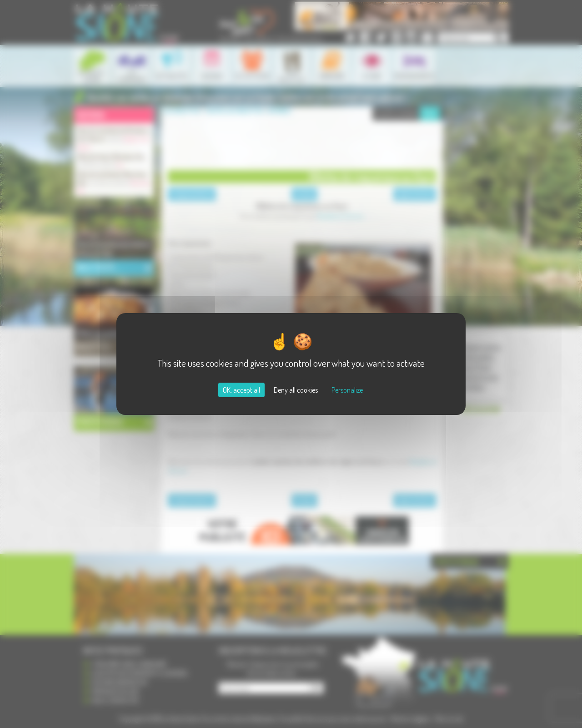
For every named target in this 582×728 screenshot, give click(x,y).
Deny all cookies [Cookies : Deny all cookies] (296, 390)
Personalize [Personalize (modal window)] (347, 390)
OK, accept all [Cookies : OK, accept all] (241, 390)
